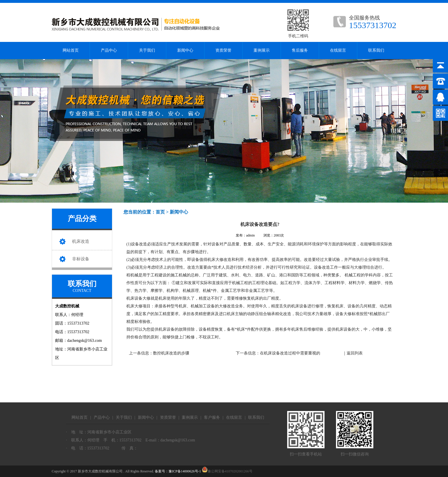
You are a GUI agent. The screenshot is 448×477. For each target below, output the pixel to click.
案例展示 (262, 50)
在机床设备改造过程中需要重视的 (290, 353)
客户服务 (212, 417)
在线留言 (338, 50)
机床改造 (81, 241)
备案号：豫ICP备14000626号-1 (178, 471)
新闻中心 (185, 50)
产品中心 (109, 50)
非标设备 (81, 259)
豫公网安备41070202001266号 (227, 471)
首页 (160, 212)
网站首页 (71, 50)
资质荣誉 (223, 50)
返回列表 (355, 353)
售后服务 (300, 50)
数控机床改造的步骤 (171, 353)
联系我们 (376, 50)
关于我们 (147, 50)
